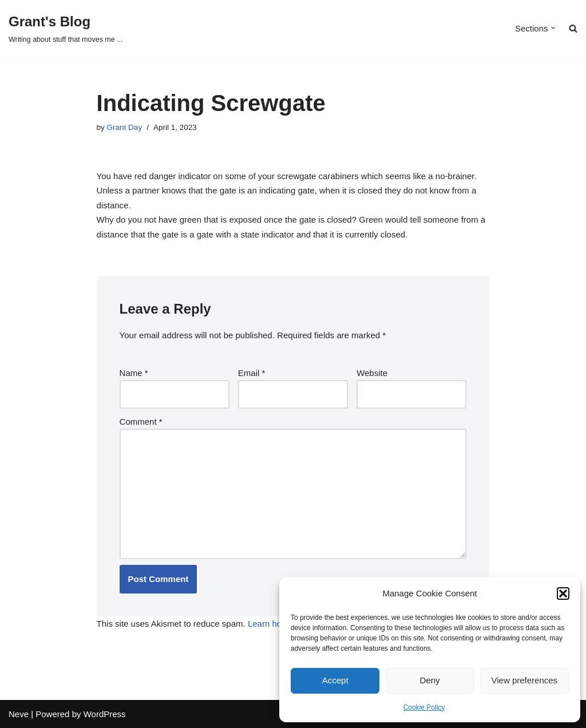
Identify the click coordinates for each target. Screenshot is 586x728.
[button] (563, 594)
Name (134, 373)
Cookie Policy (424, 707)
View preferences (525, 680)
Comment (141, 422)
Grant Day (125, 127)
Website (372, 373)
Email (252, 373)
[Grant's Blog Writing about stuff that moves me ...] (66, 28)
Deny (429, 680)
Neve (19, 714)
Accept (335, 680)
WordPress (105, 714)
